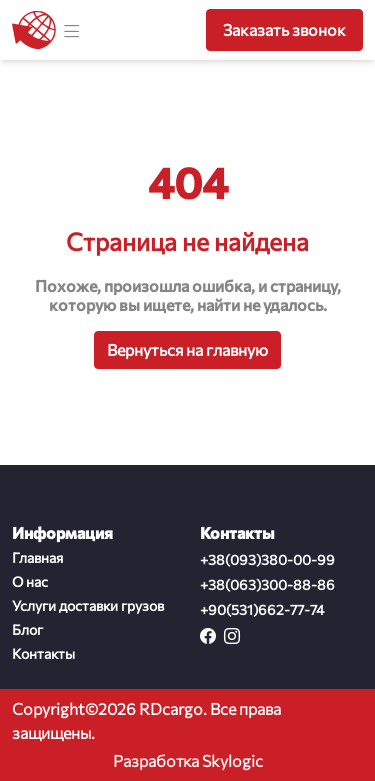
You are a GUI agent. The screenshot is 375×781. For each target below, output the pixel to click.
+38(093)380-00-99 (267, 559)
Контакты (43, 653)
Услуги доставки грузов (88, 605)
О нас (30, 581)
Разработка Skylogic (188, 760)
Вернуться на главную (187, 349)
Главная (37, 557)
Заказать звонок (284, 29)
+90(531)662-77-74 (262, 609)
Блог (27, 629)
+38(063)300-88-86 (267, 584)
